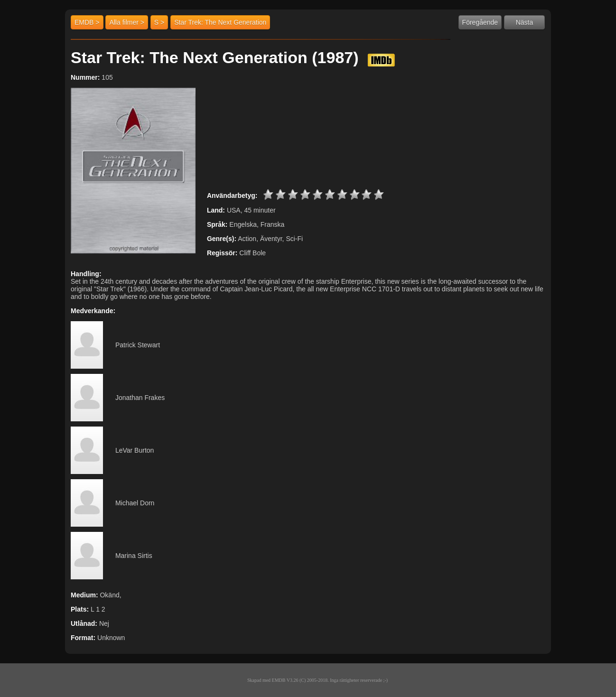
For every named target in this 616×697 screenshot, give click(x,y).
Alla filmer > (127, 22)
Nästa (525, 22)
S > (159, 22)
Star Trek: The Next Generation (220, 22)
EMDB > (87, 22)
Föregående (480, 22)
